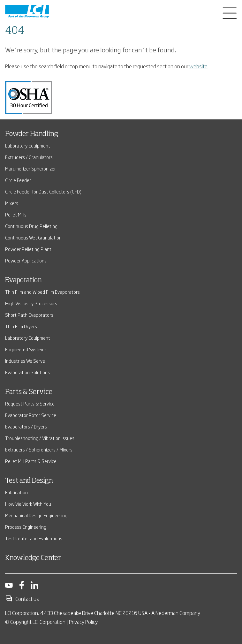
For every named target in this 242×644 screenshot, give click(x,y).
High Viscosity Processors (31, 303)
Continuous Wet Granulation (33, 237)
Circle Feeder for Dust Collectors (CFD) (43, 191)
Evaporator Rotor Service (31, 415)
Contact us (22, 599)
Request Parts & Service (30, 403)
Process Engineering (26, 527)
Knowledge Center (33, 558)
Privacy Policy (83, 622)
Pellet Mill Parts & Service (31, 461)
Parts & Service (29, 392)
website (198, 66)
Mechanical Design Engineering (36, 515)
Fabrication (16, 492)
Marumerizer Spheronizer (30, 168)
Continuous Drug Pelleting (31, 226)
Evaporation (23, 280)
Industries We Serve (25, 361)
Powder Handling (32, 134)
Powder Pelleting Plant (28, 249)
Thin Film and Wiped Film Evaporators (42, 292)
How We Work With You (28, 504)
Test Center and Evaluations (34, 538)
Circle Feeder (18, 180)
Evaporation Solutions (27, 372)
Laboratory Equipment (28, 145)
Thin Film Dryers (21, 326)
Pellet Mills (16, 214)
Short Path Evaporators (29, 315)
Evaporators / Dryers (26, 426)
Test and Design (29, 481)
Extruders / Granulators (29, 157)
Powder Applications (26, 260)
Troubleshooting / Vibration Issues (40, 438)
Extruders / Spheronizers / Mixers (39, 449)
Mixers (12, 203)
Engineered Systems (26, 349)
